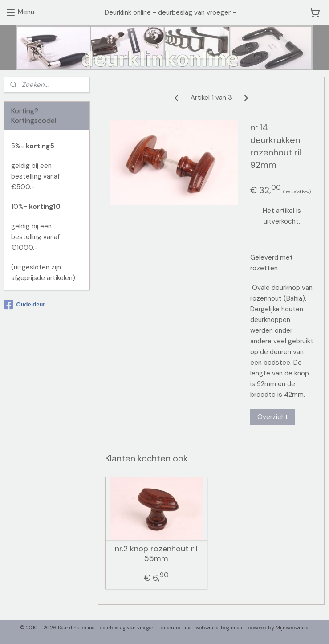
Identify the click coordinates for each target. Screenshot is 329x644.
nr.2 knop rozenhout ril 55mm (156, 554)
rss (188, 628)
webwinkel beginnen (219, 628)
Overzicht (273, 416)
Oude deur (24, 305)
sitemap (171, 628)
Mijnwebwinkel (292, 628)
